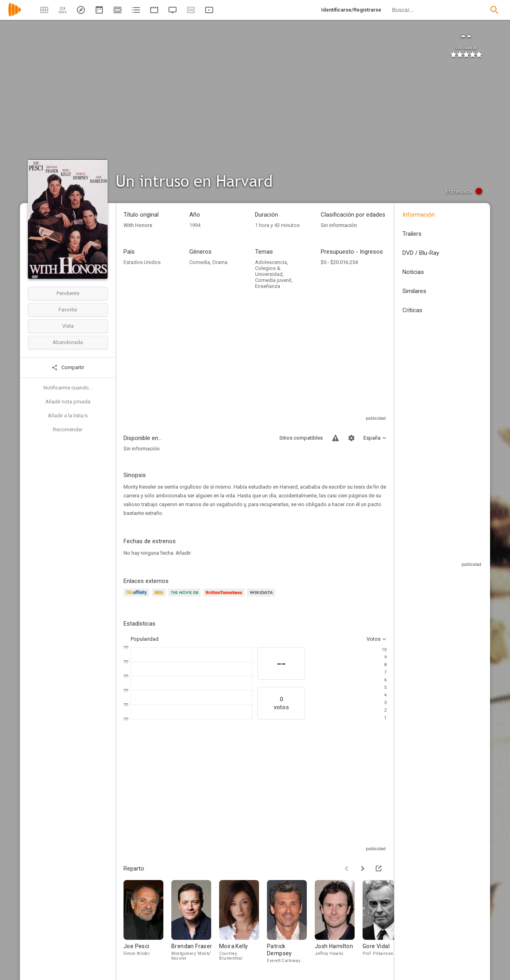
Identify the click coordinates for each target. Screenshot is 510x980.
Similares (414, 291)
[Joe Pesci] (147, 924)
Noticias (413, 272)
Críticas (412, 310)
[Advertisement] (255, 359)
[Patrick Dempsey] (291, 924)
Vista (68, 326)
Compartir (68, 368)
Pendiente (68, 293)
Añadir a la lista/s (68, 416)
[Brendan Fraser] (195, 924)
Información (419, 215)
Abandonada (68, 342)
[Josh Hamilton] (339, 924)
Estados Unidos (142, 262)
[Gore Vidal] (386, 924)
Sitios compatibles (301, 438)
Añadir (183, 553)
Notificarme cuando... (68, 388)
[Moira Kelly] (243, 924)
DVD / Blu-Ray (421, 253)
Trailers (412, 234)
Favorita (68, 310)
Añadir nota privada (68, 402)
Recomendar (68, 429)
